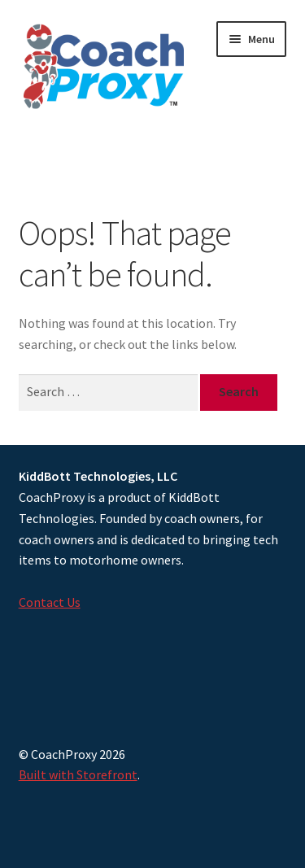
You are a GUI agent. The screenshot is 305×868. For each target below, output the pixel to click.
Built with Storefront (78, 774)
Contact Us (50, 602)
